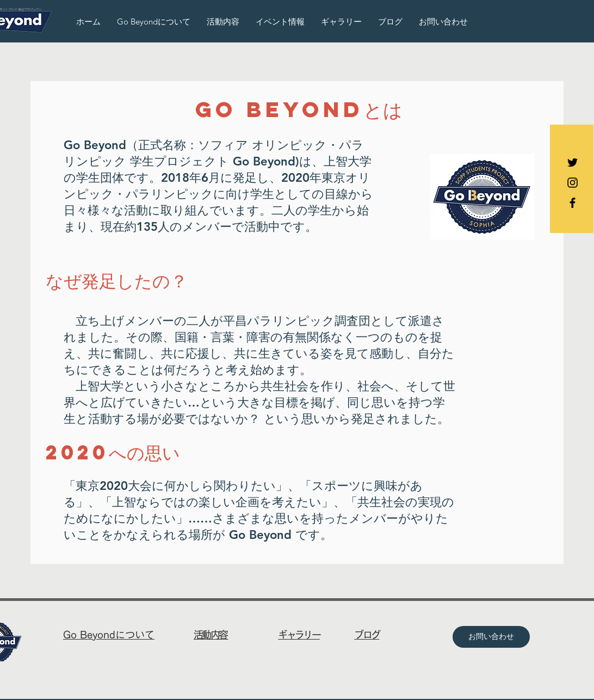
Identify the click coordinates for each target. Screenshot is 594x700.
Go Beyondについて (109, 635)
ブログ (367, 635)
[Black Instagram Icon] (573, 183)
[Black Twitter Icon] (573, 162)
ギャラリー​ (299, 635)
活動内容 (211, 635)
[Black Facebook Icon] (573, 203)
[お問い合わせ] (491, 637)
